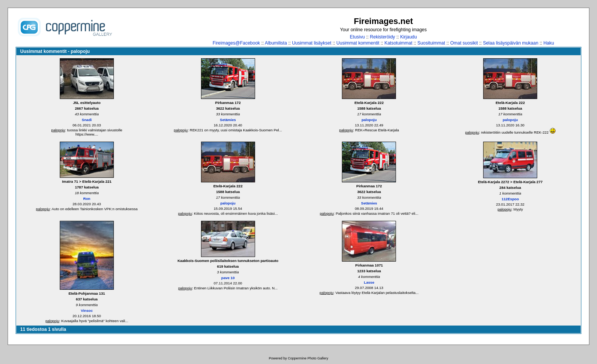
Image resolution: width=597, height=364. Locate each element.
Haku (549, 43)
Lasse (369, 282)
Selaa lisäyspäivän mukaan (510, 43)
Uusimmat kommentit (358, 43)
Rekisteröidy (383, 37)
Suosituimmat (431, 43)
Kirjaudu (409, 37)
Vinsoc (87, 311)
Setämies (228, 120)
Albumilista (276, 43)
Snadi (87, 120)
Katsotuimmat (398, 43)
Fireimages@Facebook (236, 43)
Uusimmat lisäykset (312, 43)
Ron (87, 199)
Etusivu (357, 37)
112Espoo (510, 199)
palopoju (58, 130)
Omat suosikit (464, 43)
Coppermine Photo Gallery (308, 358)
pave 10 (228, 278)
